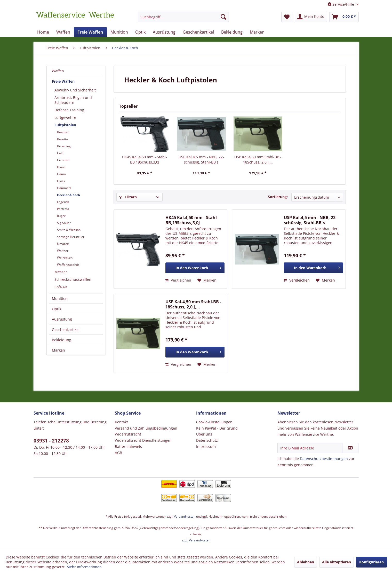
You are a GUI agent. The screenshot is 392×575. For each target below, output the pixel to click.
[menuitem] (183, 19)
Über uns (204, 434)
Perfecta (63, 209)
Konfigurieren (371, 562)
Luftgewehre (65, 117)
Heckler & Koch (69, 195)
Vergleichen (178, 280)
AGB (118, 453)
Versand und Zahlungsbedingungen (146, 428)
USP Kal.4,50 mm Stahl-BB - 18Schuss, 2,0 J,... (258, 160)
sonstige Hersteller (71, 237)
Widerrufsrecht (128, 434)
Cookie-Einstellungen (214, 422)
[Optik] (140, 32)
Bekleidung (62, 340)
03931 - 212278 (51, 441)
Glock (61, 181)
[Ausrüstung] (164, 32)
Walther (63, 251)
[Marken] (257, 32)
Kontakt (121, 422)
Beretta (62, 139)
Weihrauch (65, 258)
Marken (58, 350)
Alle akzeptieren (337, 562)
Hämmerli (64, 188)
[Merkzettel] (287, 17)
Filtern (128, 197)
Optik (57, 309)
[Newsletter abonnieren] (350, 448)
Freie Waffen (63, 81)
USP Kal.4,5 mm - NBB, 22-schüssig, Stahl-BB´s (201, 160)
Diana (61, 167)
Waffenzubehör (68, 265)
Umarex (63, 244)
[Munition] (119, 32)
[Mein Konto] (311, 17)
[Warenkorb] (344, 17)
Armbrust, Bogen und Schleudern (73, 100)
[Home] (43, 32)
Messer (61, 272)
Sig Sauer (64, 223)
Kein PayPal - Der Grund (217, 428)
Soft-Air (61, 287)
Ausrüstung (62, 319)
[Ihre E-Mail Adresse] (310, 448)
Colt (60, 153)
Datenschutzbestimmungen (324, 459)
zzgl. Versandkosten (196, 540)
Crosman (64, 160)
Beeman (63, 132)
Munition (60, 298)
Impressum (206, 446)
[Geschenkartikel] (198, 32)
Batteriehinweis (128, 446)
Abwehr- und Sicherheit (75, 90)
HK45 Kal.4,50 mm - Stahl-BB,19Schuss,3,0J (145, 160)
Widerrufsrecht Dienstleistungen (143, 440)
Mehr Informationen (84, 567)
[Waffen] (63, 32)
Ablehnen (306, 562)
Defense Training (69, 110)
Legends (63, 202)
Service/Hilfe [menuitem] (341, 4)
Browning (64, 146)
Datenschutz (207, 440)
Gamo (61, 174)
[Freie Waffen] (90, 32)
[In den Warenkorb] (195, 268)
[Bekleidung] (232, 32)
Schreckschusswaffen (73, 279)
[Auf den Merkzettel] (207, 280)
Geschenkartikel (66, 329)
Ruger (61, 216)
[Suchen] (223, 17)
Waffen (58, 71)
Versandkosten (185, 516)
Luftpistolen (65, 125)
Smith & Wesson (69, 230)
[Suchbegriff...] (183, 17)
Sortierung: (278, 197)
